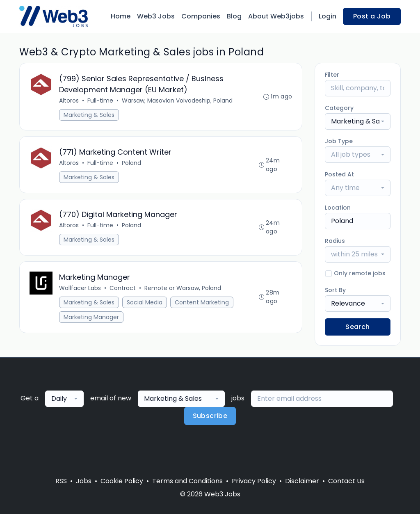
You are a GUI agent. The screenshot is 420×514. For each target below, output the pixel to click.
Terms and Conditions (187, 481)
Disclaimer (302, 481)
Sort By (335, 290)
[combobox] (358, 121)
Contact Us (346, 481)
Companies (201, 16)
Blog (234, 16)
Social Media (145, 303)
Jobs (84, 481)
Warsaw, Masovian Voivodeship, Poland (177, 101)
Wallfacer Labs (80, 289)
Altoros (69, 101)
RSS (61, 481)
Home (121, 16)
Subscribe (210, 416)
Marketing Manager (91, 318)
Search (357, 327)
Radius (335, 241)
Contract (123, 289)
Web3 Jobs (156, 16)
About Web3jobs (276, 16)
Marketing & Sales (89, 115)
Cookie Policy (122, 481)
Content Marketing (202, 303)
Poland (131, 163)
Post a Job (372, 16)
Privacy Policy (254, 481)
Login (328, 16)
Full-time (100, 101)
